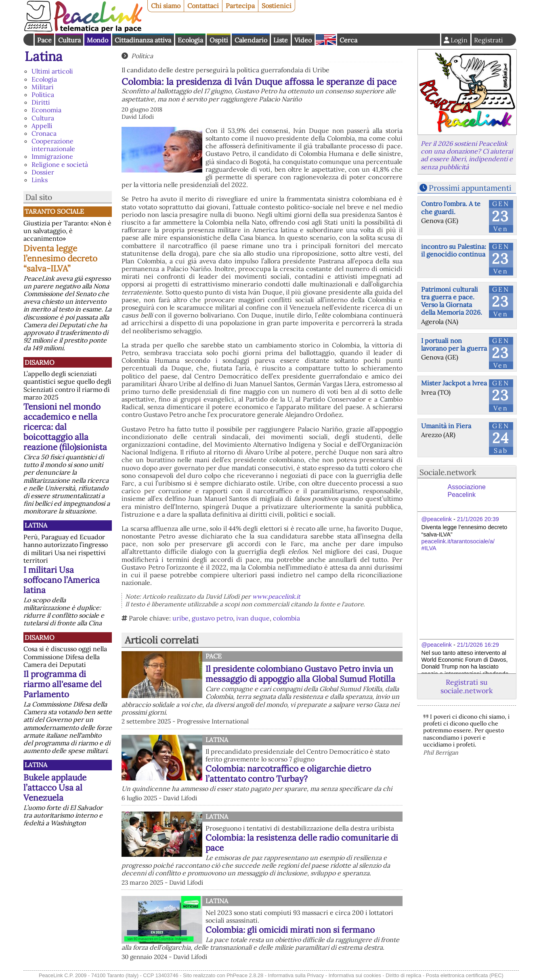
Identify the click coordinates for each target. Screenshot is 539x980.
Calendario (251, 40)
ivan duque (253, 618)
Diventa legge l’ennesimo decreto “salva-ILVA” (60, 258)
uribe (180, 618)
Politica (43, 95)
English (326, 40)
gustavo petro (212, 618)
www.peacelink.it (276, 596)
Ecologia (190, 40)
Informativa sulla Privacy (296, 975)
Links (40, 180)
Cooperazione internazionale (53, 145)
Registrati (489, 40)
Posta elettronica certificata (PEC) (465, 975)
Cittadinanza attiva (143, 40)
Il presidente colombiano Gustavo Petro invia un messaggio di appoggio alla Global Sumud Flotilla (300, 674)
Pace (44, 40)
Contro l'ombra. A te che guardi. (451, 207)
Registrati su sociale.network (467, 686)
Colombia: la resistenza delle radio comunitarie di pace (302, 843)
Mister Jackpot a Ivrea (454, 383)
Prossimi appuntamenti (470, 188)
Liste (281, 40)
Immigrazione (52, 156)
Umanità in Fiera (446, 426)
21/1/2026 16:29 (478, 645)
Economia (46, 110)
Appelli (42, 126)
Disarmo (40, 362)
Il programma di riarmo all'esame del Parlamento (63, 684)
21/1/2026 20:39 (478, 519)
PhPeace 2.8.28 (245, 975)
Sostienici (277, 6)
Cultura (69, 40)
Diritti (41, 102)
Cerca (348, 40)
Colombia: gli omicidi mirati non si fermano (290, 930)
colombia (286, 618)
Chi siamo (166, 6)
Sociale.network (448, 472)
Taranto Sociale (54, 211)
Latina (44, 56)
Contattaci (203, 6)
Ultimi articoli (52, 71)
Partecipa (240, 6)
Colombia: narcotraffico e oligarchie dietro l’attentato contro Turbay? (288, 774)
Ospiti (219, 40)
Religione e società (60, 164)
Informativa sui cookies (355, 975)
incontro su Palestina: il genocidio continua (454, 250)
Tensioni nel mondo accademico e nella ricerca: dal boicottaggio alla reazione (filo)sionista (65, 427)
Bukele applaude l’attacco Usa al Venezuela (55, 788)
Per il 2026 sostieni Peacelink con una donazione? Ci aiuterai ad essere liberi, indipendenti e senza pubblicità (467, 155)
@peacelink (437, 519)
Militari (43, 87)
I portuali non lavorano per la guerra (454, 344)
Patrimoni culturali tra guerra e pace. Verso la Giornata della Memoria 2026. (452, 301)
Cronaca (44, 133)
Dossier (43, 172)
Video (303, 40)
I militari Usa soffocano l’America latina (62, 580)
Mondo (98, 40)
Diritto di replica (403, 975)
